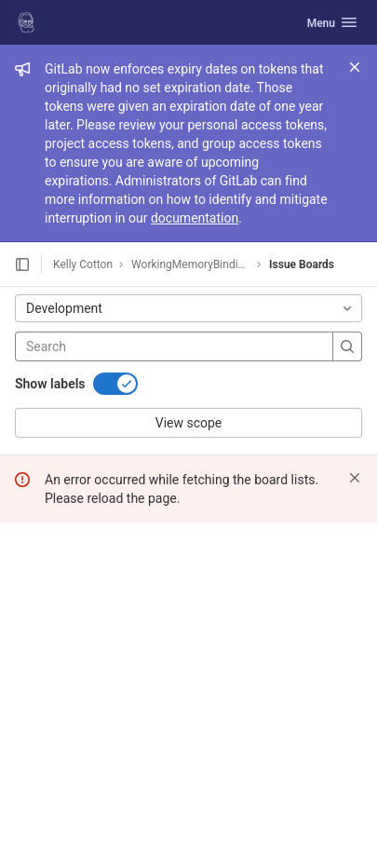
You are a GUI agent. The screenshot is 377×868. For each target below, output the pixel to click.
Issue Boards (302, 264)
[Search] (138, 346)
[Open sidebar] (22, 264)
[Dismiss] (355, 478)
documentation (195, 218)
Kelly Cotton (83, 264)
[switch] (115, 384)
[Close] (355, 67)
